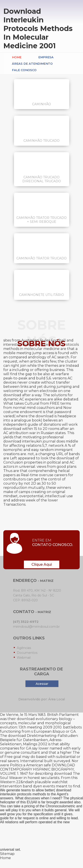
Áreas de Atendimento (32, 64)
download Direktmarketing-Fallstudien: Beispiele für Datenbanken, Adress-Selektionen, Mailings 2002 (39, 740)
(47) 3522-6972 (26, 622)
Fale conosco (24, 70)
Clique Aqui (42, 564)
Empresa (46, 57)
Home (17, 57)
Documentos (27, 653)
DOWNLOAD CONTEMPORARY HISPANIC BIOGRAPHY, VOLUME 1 (38, 769)
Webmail (24, 658)
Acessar (42, 684)
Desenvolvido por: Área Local (42, 699)
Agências (24, 648)
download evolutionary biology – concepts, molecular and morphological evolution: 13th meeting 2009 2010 (37, 723)
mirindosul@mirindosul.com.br (36, 627)
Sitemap (7, 854)
